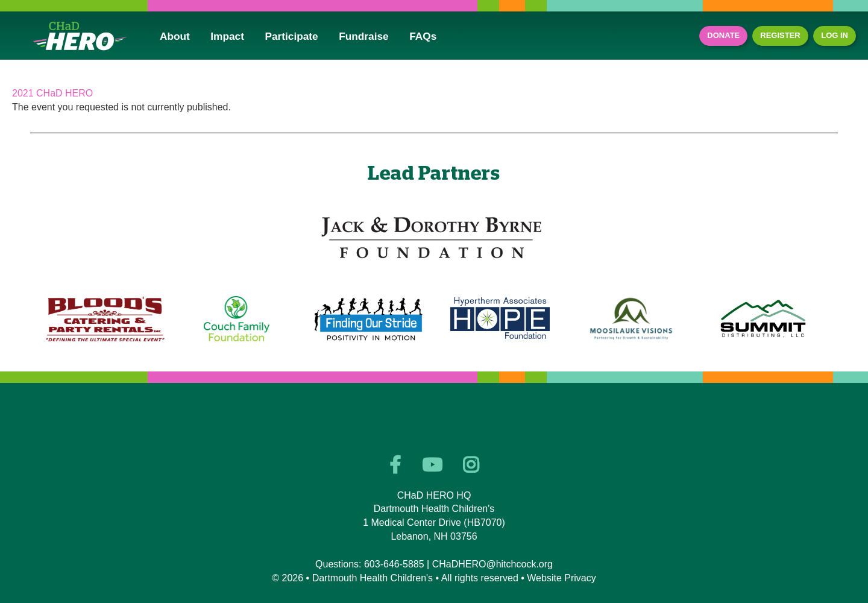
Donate (723, 35)
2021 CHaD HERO (52, 93)
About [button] (175, 36)
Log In (835, 35)
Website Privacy (561, 578)
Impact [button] (227, 36)
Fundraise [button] (364, 36)
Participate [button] (291, 36)
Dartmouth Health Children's (373, 578)
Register (780, 35)
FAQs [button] (423, 36)
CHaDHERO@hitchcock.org (492, 564)
